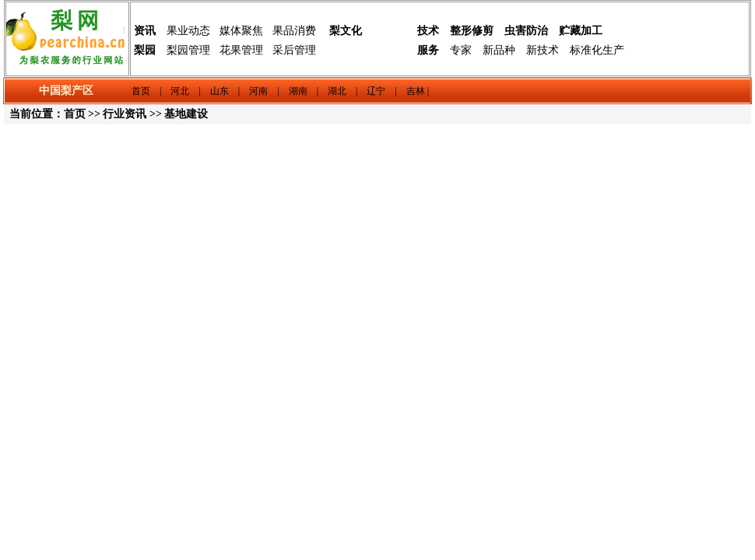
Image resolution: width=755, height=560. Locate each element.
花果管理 (241, 50)
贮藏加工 (581, 31)
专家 (461, 50)
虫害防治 (526, 31)
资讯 (145, 31)
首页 (75, 114)
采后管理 (294, 50)
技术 (428, 31)
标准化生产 (597, 50)
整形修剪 (472, 31)
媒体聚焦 (241, 31)
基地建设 (186, 114)
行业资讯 (125, 114)
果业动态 (188, 31)
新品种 (499, 50)
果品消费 (294, 31)
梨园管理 (188, 50)
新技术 (543, 50)
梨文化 (346, 31)
